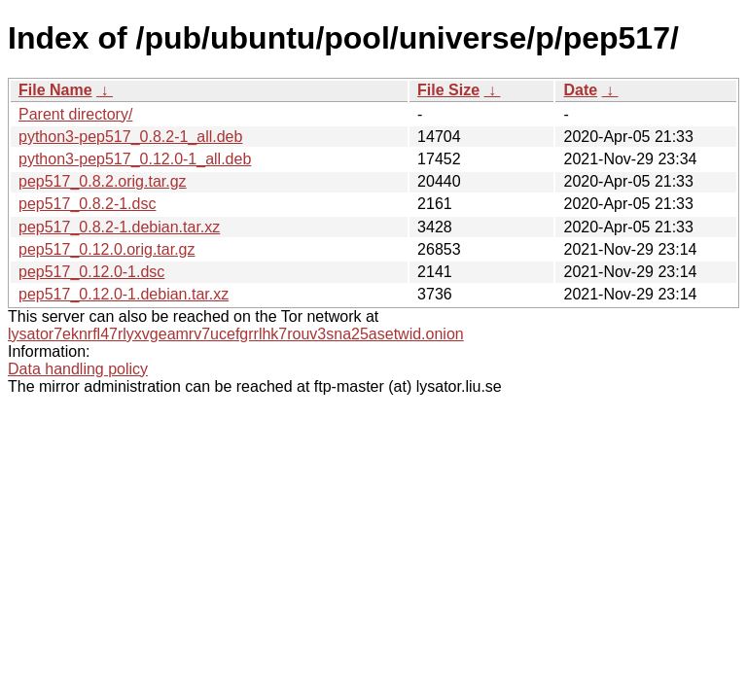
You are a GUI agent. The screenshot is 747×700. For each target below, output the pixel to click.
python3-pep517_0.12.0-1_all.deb (135, 159)
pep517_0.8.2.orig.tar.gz (103, 181)
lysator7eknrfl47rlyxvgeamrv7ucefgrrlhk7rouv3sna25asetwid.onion (236, 334)
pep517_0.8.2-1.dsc (87, 204)
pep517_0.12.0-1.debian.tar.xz (124, 294)
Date (580, 90)
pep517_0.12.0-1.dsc (91, 272)
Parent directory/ (75, 114)
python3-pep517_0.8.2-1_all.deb (130, 137)
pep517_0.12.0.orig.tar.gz (107, 249)
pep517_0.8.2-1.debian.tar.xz (119, 227)
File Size (448, 90)
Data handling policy (78, 369)
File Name (55, 90)
